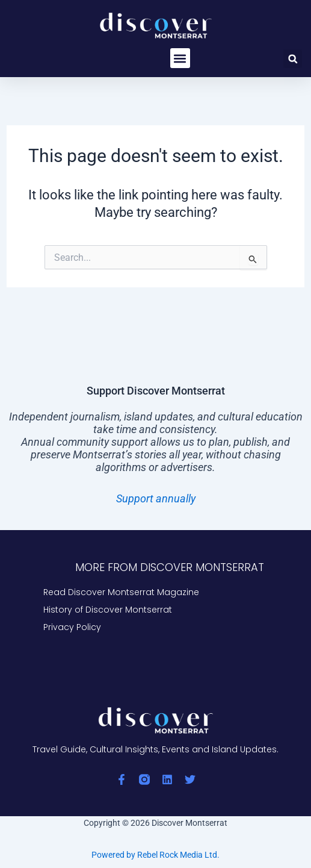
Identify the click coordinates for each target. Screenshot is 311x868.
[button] (180, 58)
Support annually (156, 498)
